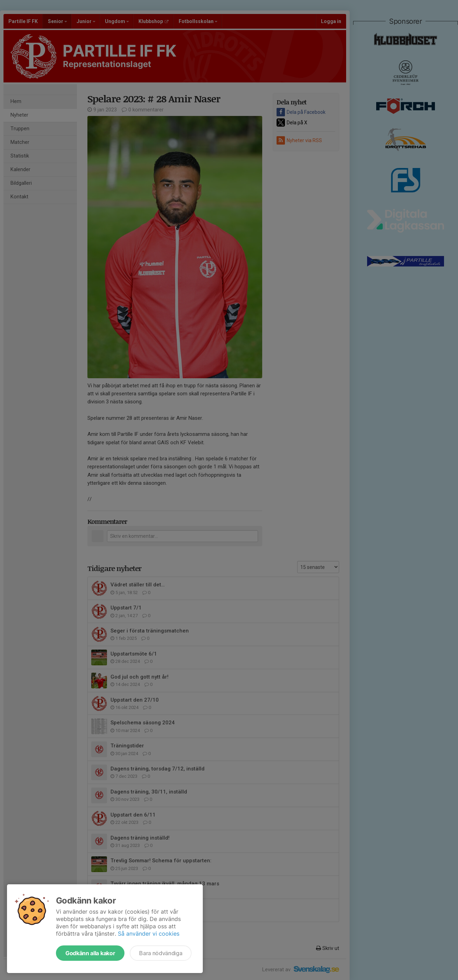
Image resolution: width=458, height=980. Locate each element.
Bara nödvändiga (161, 953)
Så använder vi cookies (149, 934)
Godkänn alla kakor (90, 953)
